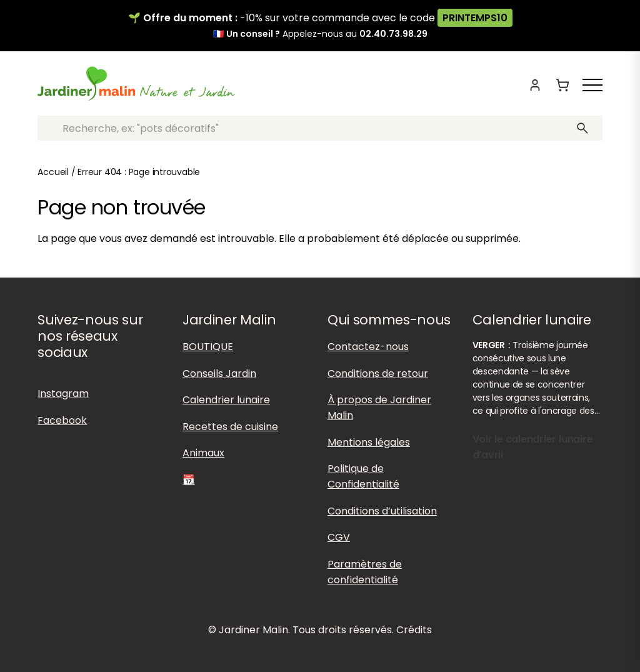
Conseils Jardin (219, 374)
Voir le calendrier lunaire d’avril (533, 447)
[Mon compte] (535, 85)
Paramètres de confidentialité (365, 572)
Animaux (203, 453)
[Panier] (562, 85)
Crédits (414, 630)
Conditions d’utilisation (382, 511)
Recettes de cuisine (230, 427)
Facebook (62, 420)
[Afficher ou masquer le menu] (592, 85)
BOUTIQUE (208, 347)
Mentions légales (369, 442)
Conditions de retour (378, 374)
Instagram (63, 394)
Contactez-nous (368, 347)
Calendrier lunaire (226, 400)
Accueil (53, 172)
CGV (339, 537)
